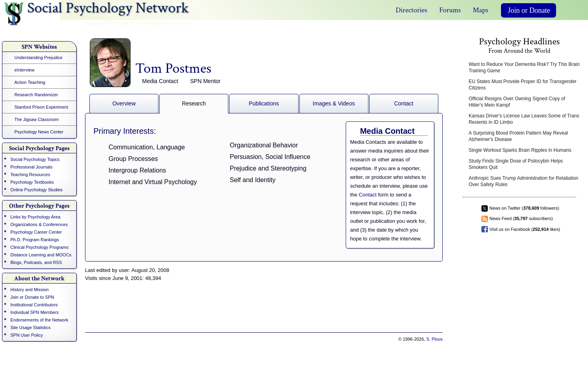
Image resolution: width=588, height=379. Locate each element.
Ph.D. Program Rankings (35, 240)
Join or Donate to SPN (32, 297)
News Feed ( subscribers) (521, 218)
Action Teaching (30, 82)
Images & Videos (334, 103)
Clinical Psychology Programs (40, 247)
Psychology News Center (39, 132)
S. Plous (435, 339)
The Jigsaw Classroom (37, 119)
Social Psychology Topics (35, 159)
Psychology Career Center (36, 232)
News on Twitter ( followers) (524, 208)
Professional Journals (31, 167)
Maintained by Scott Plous (113, 23)
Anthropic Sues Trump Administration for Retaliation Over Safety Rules (524, 181)
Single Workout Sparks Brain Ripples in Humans (520, 150)
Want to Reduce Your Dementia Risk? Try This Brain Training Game (524, 67)
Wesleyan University (167, 23)
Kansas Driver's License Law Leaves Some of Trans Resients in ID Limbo (524, 119)
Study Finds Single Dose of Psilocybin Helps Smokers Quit (516, 164)
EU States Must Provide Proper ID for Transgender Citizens (523, 85)
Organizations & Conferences (39, 224)
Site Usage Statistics (31, 327)
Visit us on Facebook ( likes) (525, 229)
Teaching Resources (30, 175)
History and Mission (30, 290)
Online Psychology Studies (37, 190)
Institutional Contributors (34, 305)
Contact (404, 103)
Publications (264, 103)
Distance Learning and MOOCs (41, 255)
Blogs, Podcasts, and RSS (36, 262)
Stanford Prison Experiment (41, 107)
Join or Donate (529, 10)
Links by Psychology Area (35, 217)
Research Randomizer (36, 95)
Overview (124, 103)
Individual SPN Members (35, 312)
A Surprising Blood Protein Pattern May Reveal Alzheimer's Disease (518, 136)
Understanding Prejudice (38, 58)
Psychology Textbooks (32, 182)
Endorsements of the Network (39, 320)
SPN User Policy (27, 335)
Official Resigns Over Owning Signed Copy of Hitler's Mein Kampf (517, 102)
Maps (480, 10)
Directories (411, 10)
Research (194, 103)
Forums (450, 10)
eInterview (24, 70)
